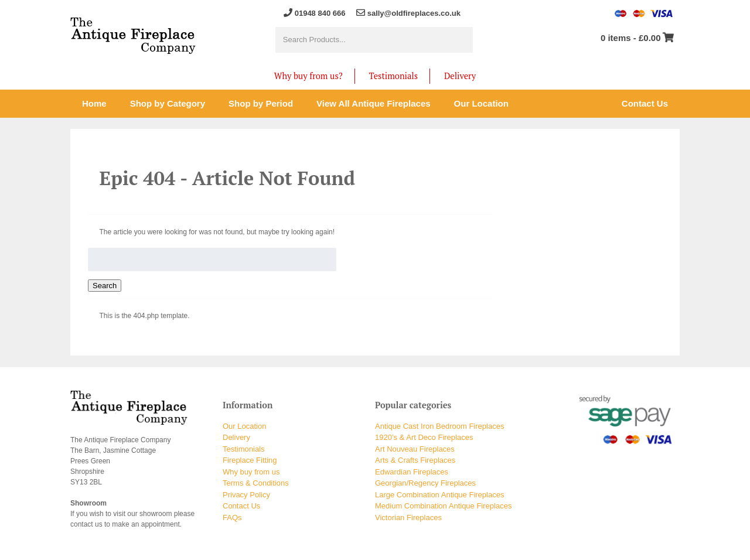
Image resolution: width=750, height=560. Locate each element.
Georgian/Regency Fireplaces (425, 483)
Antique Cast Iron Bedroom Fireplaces (439, 426)
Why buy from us (251, 472)
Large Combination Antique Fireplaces (439, 495)
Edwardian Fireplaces (412, 472)
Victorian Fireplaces (408, 518)
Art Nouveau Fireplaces (415, 449)
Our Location (244, 426)
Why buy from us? (308, 76)
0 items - (631, 38)
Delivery (460, 76)
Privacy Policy (246, 495)
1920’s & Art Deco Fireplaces (424, 437)
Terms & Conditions (256, 483)
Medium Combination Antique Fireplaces (443, 506)
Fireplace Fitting (250, 460)
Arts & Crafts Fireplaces (415, 460)
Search (105, 286)
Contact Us (241, 506)
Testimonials (393, 76)
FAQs (232, 518)
